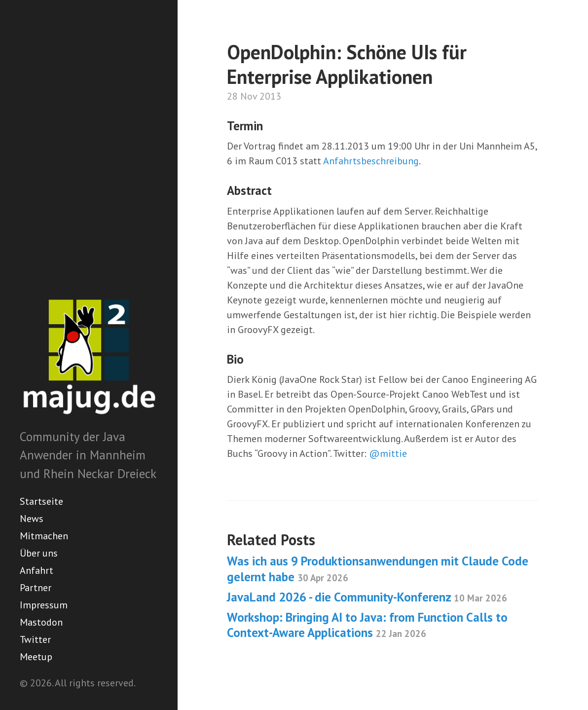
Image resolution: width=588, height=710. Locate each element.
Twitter (35, 639)
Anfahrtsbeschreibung (371, 161)
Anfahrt (37, 570)
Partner (36, 588)
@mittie (388, 453)
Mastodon (41, 622)
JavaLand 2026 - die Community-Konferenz (367, 597)
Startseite (41, 501)
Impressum (44, 605)
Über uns (39, 553)
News (32, 519)
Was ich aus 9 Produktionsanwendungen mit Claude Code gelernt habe (378, 569)
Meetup (36, 657)
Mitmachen (44, 536)
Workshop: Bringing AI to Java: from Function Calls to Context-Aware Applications (367, 625)
